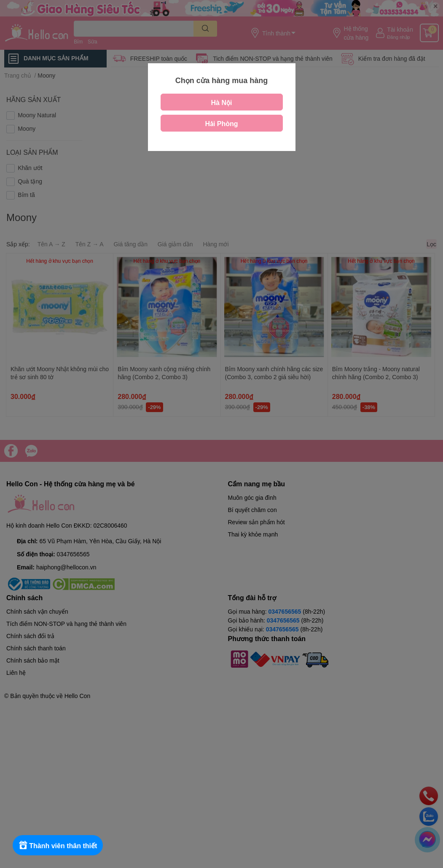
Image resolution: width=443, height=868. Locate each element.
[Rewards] (59, 845)
